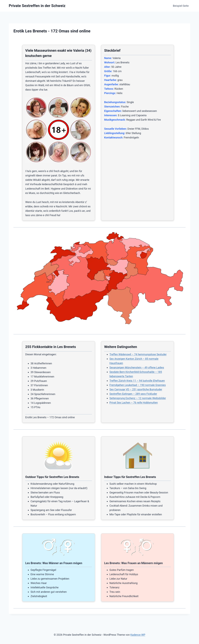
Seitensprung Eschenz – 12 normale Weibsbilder (138, 398)
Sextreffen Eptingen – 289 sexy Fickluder (133, 394)
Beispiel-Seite (181, 6)
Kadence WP (138, 635)
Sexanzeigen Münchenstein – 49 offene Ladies (137, 367)
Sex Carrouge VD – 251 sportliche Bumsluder (136, 389)
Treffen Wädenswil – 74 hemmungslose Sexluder (138, 354)
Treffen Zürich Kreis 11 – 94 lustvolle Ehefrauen (137, 381)
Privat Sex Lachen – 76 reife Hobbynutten (134, 403)
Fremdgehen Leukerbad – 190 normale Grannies (138, 385)
